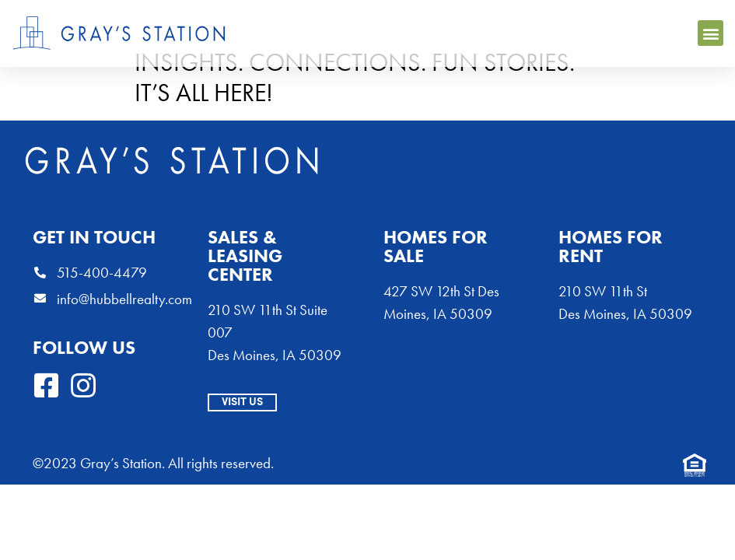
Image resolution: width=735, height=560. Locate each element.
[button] (710, 33)
